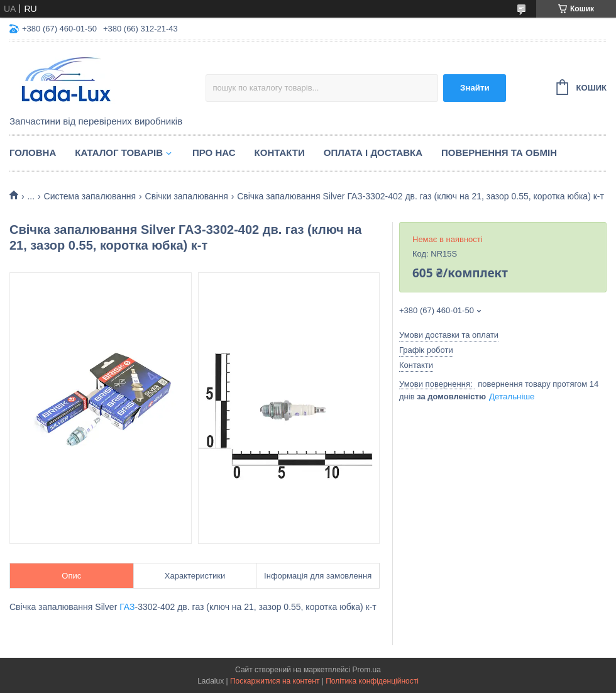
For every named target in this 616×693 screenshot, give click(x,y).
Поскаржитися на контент (275, 681)
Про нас (214, 152)
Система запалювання (90, 196)
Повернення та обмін (499, 152)
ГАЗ (127, 607)
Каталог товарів (119, 152)
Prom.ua (367, 670)
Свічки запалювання (187, 196)
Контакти (280, 152)
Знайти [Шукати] (475, 88)
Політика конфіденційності (372, 681)
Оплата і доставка (373, 152)
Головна (33, 152)
